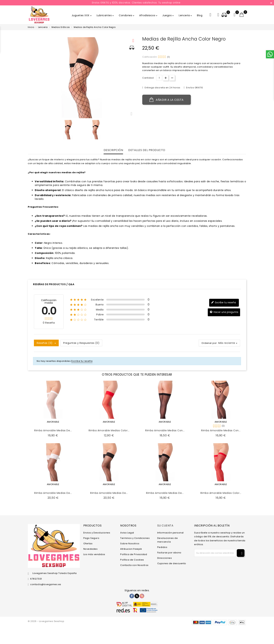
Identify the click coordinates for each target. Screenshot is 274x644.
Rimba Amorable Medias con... (165, 430)
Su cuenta (165, 526)
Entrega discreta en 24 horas (162, 88)
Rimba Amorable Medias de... (53, 430)
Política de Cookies (132, 560)
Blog (200, 15)
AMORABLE (53, 422)
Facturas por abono (169, 553)
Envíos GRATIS (194, 88)
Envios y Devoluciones (97, 533)
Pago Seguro (91, 538)
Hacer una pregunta (224, 312)
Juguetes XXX (82, 15)
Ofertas (88, 544)
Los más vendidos (94, 554)
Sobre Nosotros (130, 544)
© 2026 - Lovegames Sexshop (46, 621)
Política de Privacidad (134, 554)
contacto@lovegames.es (46, 584)
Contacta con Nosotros (134, 565)
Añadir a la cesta (167, 100)
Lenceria (186, 15)
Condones (127, 15)
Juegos (168, 15)
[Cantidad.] (159, 78)
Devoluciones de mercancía (168, 540)
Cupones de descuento (172, 563)
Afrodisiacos (149, 15)
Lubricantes (106, 15)
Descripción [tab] (113, 150)
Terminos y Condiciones (135, 538)
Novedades (91, 549)
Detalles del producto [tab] (147, 150)
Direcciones (165, 558)
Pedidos (162, 547)
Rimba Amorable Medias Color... (109, 430)
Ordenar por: (209, 343)
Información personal (170, 533)
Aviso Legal (127, 533)
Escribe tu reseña (223, 303)
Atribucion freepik (131, 549)
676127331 (36, 579)
